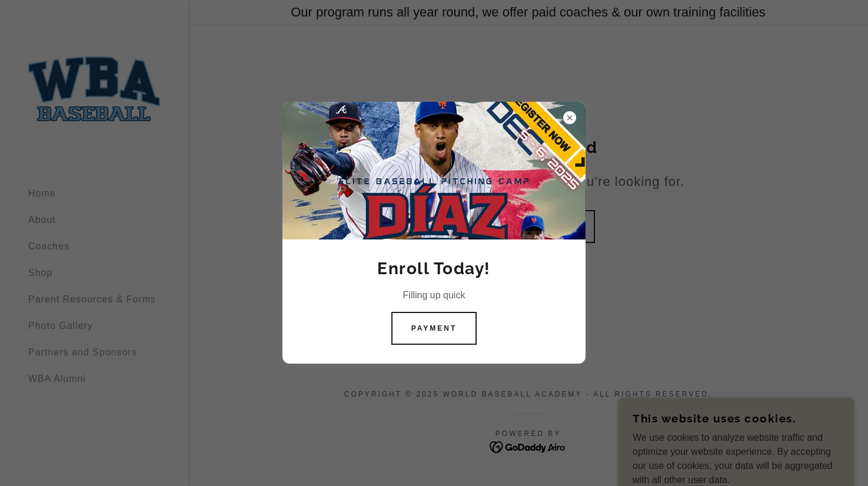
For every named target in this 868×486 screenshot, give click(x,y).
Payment (434, 328)
